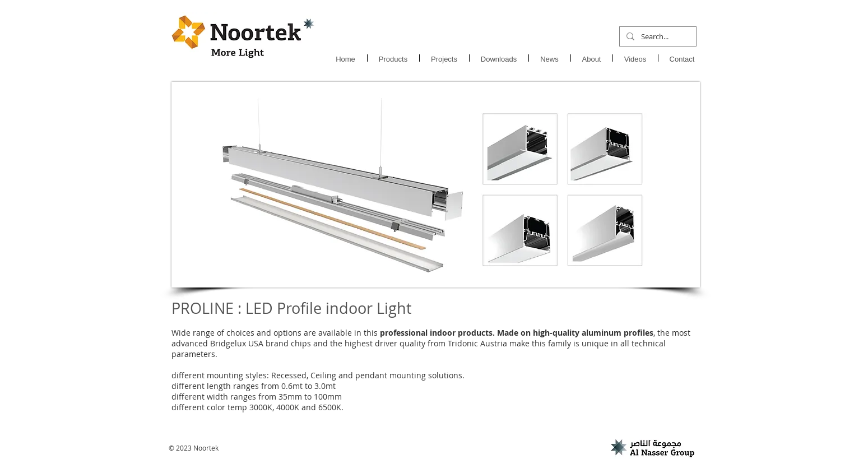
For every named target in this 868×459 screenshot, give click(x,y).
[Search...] (657, 36)
